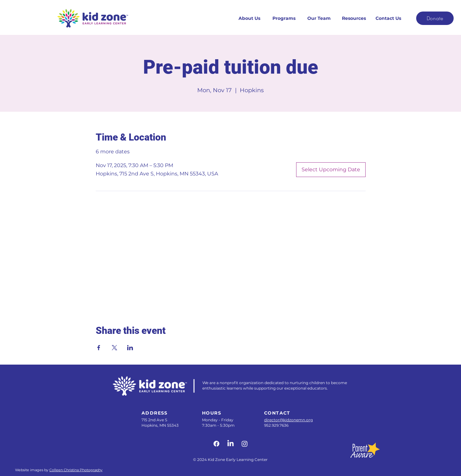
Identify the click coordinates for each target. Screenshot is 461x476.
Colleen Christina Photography (76, 470)
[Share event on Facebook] (99, 348)
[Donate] (435, 18)
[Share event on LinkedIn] (130, 348)
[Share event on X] (114, 348)
